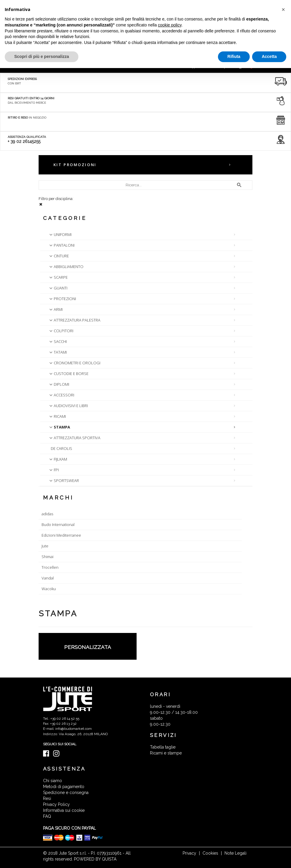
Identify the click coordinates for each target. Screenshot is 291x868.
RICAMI (57, 416)
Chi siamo (53, 781)
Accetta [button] (269, 56)
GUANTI (58, 288)
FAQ (47, 816)
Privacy (189, 853)
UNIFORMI (60, 234)
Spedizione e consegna (66, 793)
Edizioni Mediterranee (61, 535)
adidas (47, 514)
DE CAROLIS (61, 448)
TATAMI (57, 352)
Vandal (48, 578)
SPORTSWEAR (64, 481)
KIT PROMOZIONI (75, 165)
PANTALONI (61, 245)
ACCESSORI (61, 395)
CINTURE (58, 256)
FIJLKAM (58, 459)
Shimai (48, 557)
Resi (47, 798)
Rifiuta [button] (234, 56)
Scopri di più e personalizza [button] (42, 56)
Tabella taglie (163, 747)
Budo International (58, 524)
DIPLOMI (59, 384)
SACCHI (57, 341)
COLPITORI (61, 331)
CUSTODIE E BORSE (68, 374)
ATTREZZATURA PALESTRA (74, 320)
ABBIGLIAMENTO (66, 267)
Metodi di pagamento (64, 787)
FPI (53, 470)
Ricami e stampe (166, 753)
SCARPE (58, 277)
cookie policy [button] (170, 25)
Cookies (210, 853)
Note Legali (235, 853)
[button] (283, 10)
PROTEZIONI (62, 299)
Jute (45, 546)
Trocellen (50, 567)
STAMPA (59, 427)
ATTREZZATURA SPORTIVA (74, 438)
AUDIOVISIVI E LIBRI (68, 406)
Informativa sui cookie (64, 810)
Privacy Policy (56, 804)
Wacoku (49, 589)
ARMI (55, 309)
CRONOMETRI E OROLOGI (74, 363)
